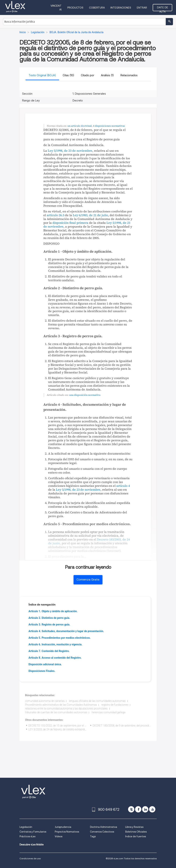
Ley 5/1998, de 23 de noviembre (70, 151)
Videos (59, 836)
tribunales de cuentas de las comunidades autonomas (56, 712)
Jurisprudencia (63, 827)
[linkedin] (145, 809)
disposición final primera (70, 223)
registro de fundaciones (115, 705)
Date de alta (163, 9)
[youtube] (152, 809)
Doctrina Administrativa (104, 827)
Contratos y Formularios (33, 832)
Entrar (142, 8)
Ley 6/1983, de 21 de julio (90, 215)
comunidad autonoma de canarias (45, 701)
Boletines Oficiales (136, 832)
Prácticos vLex (27, 836)
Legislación (26, 827)
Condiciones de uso (30, 858)
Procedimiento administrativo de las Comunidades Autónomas (61, 705)
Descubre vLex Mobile (32, 845)
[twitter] (131, 809)
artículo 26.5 (56, 215)
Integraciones (121, 8)
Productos (75, 8)
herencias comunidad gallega (108, 712)
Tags (93, 836)
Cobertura (97, 8)
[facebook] (138, 809)
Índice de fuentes (136, 836)
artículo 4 (123, 486)
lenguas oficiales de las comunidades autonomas (97, 701)
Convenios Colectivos (102, 832)
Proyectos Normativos (67, 832)
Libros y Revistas (134, 827)
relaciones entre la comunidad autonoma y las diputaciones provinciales (66, 709)
